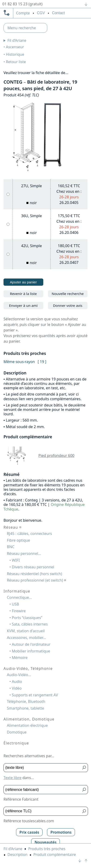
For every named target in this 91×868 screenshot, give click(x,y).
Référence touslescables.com (29, 821)
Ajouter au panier (23, 282)
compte (23, 13)
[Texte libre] (42, 768)
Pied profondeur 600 (56, 455)
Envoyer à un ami (23, 305)
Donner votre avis (68, 305)
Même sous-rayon (19, 362)
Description (17, 855)
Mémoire (20, 658)
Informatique (17, 591)
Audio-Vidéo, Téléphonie (28, 668)
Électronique (16, 743)
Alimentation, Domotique (29, 719)
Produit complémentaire (55, 855)
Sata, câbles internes (30, 624)
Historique (15, 54)
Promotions (61, 832)
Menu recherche (22, 28)
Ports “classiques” (27, 618)
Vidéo (17, 688)
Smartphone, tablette (25, 708)
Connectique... (19, 597)
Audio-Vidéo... (19, 675)
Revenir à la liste (23, 294)
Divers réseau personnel (33, 567)
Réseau (13, 527)
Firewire (19, 611)
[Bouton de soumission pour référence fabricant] (84, 790)
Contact (58, 13)
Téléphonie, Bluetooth (26, 701)
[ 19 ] (42, 362)
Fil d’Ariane (17, 40)
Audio (17, 681)
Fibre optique (18, 540)
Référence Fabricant (21, 799)
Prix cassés (29, 832)
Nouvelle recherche (68, 294)
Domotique (17, 732)
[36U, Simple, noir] (8, 224)
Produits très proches (47, 849)
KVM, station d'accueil (26, 631)
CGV (41, 13)
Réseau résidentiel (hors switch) (34, 574)
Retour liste (16, 62)
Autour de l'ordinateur (31, 644)
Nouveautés (45, 842)
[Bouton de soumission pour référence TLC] (84, 811)
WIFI (16, 560)
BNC (11, 547)
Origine (57, 504)
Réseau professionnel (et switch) (36, 580)
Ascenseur (15, 47)
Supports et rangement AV (35, 695)
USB (15, 604)
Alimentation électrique (27, 725)
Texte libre (12, 778)
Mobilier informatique (31, 651)
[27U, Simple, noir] (8, 194)
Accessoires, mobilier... (26, 638)
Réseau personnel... (24, 554)
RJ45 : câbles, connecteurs (29, 534)
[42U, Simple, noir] (8, 254)
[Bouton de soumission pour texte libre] (84, 768)
